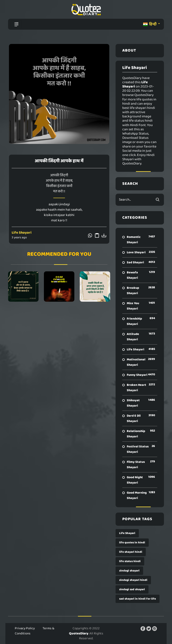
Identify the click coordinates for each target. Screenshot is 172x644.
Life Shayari (22, 233)
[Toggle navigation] (16, 24)
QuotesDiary (79, 634)
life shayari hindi (131, 552)
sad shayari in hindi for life (138, 599)
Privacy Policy (25, 628)
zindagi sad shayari (132, 589)
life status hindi (130, 561)
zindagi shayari (129, 571)
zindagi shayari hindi (133, 580)
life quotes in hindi (132, 543)
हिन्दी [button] (150, 24)
